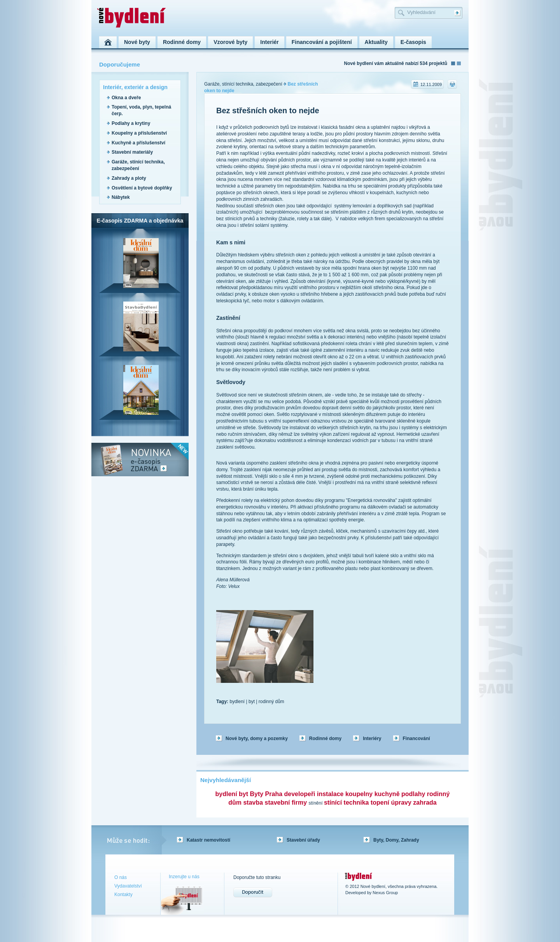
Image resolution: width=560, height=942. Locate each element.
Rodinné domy (325, 739)
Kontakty (123, 895)
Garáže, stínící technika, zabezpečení (243, 84)
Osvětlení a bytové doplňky (142, 188)
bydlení (237, 702)
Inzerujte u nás (184, 877)
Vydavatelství (128, 886)
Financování (416, 739)
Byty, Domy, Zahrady (396, 840)
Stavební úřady (303, 840)
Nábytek (121, 197)
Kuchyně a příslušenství (138, 143)
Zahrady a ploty (129, 178)
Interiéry (372, 739)
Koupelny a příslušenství (139, 133)
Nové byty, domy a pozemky (257, 739)
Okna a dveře (126, 98)
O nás (121, 877)
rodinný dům (271, 702)
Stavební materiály (132, 152)
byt (252, 702)
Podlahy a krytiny (131, 123)
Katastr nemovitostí (208, 840)
